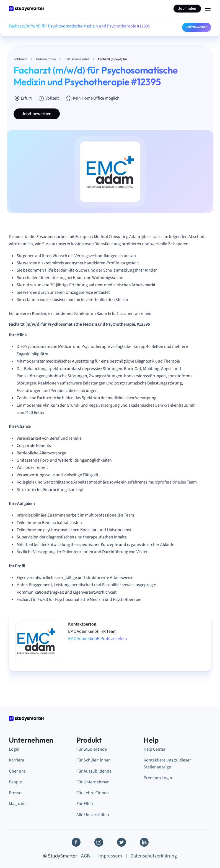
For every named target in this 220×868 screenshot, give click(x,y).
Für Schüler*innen (94, 760)
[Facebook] (76, 842)
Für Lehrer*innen (93, 793)
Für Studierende (92, 749)
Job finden (187, 9)
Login (14, 749)
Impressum (110, 856)
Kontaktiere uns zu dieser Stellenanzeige (167, 763)
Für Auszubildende (94, 771)
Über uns (17, 771)
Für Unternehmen (93, 782)
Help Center (155, 749)
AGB (86, 856)
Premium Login (158, 778)
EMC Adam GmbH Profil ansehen (98, 639)
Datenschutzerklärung (154, 856)
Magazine (18, 804)
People (15, 782)
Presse (15, 793)
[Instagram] (99, 842)
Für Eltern (86, 804)
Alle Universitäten (93, 815)
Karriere (16, 760)
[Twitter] (121, 842)
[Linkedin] (144, 842)
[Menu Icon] (208, 9)
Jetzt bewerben (197, 27)
